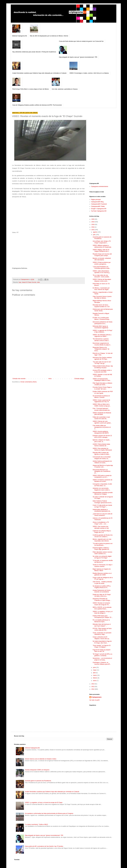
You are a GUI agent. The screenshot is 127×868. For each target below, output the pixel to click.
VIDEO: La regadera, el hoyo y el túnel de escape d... (103, 612)
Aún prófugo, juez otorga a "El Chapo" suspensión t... (102, 242)
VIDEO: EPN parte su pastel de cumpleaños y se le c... (102, 476)
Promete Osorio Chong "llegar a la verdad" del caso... (102, 388)
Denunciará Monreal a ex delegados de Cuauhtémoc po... (102, 471)
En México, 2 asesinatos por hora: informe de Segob (101, 289)
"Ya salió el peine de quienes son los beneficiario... (103, 544)
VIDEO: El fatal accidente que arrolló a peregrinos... (102, 263)
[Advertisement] (48, 361)
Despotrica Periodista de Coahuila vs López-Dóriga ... (102, 600)
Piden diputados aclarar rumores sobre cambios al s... (102, 553)
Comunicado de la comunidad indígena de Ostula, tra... (102, 458)
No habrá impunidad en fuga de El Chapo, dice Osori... (102, 642)
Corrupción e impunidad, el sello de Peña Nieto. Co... (102, 485)
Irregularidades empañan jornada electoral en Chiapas (103, 493)
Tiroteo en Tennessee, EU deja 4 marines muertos (102, 566)
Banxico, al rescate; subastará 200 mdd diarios (102, 259)
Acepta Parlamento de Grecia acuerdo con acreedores (101, 591)
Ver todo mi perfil (94, 700)
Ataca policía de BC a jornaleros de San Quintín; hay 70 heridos (44, 846)
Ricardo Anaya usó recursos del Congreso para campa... (102, 255)
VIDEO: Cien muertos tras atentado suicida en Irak (101, 527)
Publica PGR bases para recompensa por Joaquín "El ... (103, 617)
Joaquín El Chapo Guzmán (29, 282)
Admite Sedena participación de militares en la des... (102, 462)
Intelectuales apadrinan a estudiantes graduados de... (102, 510)
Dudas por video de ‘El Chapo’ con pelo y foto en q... (102, 595)
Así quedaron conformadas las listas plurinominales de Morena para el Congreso (49, 813)
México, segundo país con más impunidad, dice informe (102, 540)
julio (94, 235)
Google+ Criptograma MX (99, 209)
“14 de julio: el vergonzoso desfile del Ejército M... (103, 561)
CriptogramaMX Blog (97, 202)
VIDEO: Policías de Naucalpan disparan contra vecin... (102, 280)
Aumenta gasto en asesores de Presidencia (38, 781)
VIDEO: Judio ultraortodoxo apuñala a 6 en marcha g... (102, 272)
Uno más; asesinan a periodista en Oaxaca (65, 89)
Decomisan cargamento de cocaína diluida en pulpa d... (102, 344)
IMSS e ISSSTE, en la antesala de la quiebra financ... (102, 608)
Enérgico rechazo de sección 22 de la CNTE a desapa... (102, 436)
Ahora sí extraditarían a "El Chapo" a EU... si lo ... (101, 523)
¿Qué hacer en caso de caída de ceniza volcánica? (102, 515)
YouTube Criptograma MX (99, 211)
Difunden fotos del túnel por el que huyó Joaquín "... (102, 625)
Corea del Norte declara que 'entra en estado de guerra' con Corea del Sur (81, 41)
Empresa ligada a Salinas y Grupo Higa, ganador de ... (101, 549)
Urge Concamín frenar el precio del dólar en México (102, 297)
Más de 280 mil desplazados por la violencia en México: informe (49, 36)
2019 (93, 222)
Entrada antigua (79, 379)
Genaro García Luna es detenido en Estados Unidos (41, 759)
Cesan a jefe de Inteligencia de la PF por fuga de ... (103, 578)
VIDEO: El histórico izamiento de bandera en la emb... (102, 481)
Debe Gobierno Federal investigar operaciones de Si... (103, 502)
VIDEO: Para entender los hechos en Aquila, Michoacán (102, 449)
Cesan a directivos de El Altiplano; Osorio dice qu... (101, 638)
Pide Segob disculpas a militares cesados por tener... (102, 384)
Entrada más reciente (19, 379)
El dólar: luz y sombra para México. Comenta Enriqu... (101, 318)
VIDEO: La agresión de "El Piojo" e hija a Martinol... (103, 331)
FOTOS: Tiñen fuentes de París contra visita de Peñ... (102, 629)
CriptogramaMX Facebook (99, 204)
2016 (93, 227)
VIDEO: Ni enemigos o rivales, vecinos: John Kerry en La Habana (89, 73)
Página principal (96, 200)
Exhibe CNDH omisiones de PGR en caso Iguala (103, 392)
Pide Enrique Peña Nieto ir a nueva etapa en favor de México (31, 89)
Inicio (50, 379)
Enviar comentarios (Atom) (29, 382)
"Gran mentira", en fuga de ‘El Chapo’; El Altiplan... (102, 646)
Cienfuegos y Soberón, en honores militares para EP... (102, 663)
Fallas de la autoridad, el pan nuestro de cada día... (101, 418)
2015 (93, 230)
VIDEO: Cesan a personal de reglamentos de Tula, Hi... (101, 401)
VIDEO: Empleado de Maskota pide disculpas (102, 414)
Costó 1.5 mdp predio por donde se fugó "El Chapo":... (102, 506)
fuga (20, 282)
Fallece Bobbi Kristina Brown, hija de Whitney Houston (103, 367)
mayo (95, 670)
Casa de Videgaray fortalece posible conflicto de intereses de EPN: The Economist (37, 105)
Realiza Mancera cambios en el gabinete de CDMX (102, 574)
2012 (93, 689)
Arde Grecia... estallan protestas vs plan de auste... (102, 583)
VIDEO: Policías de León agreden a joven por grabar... (102, 422)
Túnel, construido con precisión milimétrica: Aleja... (102, 634)
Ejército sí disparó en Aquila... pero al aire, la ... (102, 441)
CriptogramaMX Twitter (98, 206)
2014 (93, 684)
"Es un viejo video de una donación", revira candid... (101, 276)
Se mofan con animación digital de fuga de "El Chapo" (102, 557)
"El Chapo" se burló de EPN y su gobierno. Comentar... (102, 655)
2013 (93, 687)
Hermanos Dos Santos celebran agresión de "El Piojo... (102, 358)
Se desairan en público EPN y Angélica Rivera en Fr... (102, 587)
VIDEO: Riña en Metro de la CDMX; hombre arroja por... (102, 405)
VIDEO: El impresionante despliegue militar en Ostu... (102, 380)
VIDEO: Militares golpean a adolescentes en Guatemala (102, 246)
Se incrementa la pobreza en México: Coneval (101, 397)
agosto (95, 232)
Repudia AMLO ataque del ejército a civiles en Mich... (101, 453)
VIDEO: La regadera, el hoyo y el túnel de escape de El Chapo (44, 803)
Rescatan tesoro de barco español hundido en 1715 (101, 306)
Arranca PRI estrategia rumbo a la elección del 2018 (102, 371)
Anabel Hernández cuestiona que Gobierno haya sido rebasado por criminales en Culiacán (39, 73)
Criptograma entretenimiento (100, 186)
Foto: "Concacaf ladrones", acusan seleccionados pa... (102, 409)
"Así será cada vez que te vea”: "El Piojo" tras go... (102, 363)
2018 (93, 225)
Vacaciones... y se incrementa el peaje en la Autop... (102, 659)
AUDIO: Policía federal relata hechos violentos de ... (101, 445)
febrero (95, 678)
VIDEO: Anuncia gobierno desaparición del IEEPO (101, 432)
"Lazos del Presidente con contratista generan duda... (102, 267)
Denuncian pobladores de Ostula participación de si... (102, 323)
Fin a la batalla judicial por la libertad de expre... (101, 621)
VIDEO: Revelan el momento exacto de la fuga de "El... (101, 604)
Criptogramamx (97, 697)
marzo (95, 675)
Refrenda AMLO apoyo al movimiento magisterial (100, 327)
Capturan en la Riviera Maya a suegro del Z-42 (102, 532)
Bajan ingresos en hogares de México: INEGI (102, 570)
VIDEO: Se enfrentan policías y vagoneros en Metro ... (102, 336)
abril (94, 673)
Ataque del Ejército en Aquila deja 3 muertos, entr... (103, 466)
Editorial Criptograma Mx (20, 36)
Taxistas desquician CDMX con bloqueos (37, 770)
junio (95, 667)
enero (95, 681)
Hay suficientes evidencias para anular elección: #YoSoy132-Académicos (34, 52)
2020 (93, 219)
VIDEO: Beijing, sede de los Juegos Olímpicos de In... (101, 250)
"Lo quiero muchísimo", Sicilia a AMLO (36, 824)
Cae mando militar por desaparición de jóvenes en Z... (102, 427)
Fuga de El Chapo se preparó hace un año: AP (101, 651)
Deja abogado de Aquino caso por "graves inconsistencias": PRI (78, 57)
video (38, 282)
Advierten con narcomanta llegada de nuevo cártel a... (102, 489)
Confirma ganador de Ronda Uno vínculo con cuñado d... (103, 536)
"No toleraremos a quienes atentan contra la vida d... (101, 340)
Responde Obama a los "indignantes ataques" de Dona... (101, 349)
